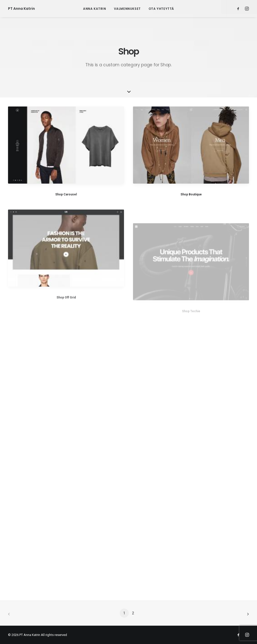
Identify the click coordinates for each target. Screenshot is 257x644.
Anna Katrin (95, 9)
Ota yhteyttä (161, 9)
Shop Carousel (66, 194)
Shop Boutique (191, 194)
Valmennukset (127, 9)
